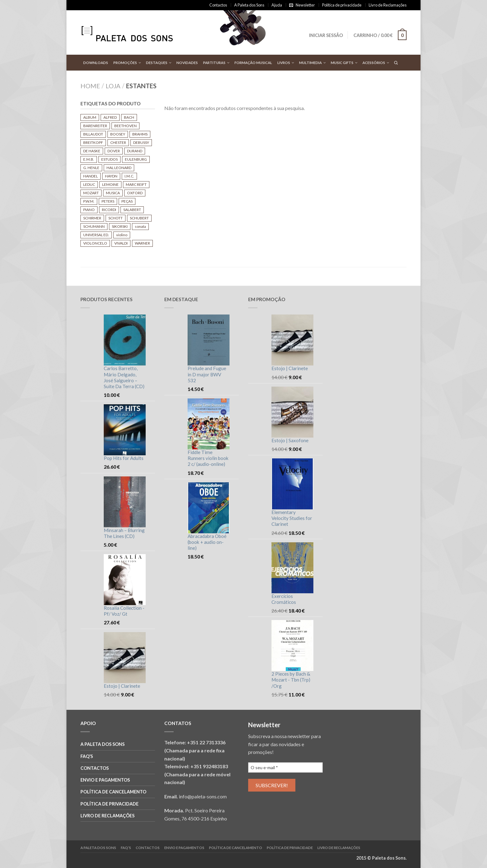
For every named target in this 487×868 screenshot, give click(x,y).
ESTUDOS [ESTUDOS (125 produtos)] (109, 159)
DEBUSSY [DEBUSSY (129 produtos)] (141, 142)
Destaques (157, 63)
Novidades (187, 63)
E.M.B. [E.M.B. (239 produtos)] (89, 159)
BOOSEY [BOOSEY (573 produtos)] (118, 134)
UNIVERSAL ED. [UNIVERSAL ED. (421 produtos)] (96, 235)
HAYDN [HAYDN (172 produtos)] (111, 176)
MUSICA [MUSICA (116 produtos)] (113, 193)
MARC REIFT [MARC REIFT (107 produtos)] (136, 184)
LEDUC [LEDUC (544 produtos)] (89, 184)
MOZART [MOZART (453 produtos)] (91, 193)
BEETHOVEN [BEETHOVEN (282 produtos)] (125, 126)
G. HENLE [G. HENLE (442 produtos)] (91, 168)
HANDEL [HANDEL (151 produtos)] (91, 176)
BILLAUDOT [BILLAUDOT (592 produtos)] (93, 134)
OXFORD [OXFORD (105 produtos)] (135, 193)
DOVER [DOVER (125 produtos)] (114, 151)
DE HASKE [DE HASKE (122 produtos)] (92, 151)
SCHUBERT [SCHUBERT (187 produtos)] (139, 218)
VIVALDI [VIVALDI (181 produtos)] (121, 243)
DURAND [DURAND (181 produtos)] (135, 151)
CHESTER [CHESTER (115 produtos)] (118, 142)
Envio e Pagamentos (105, 780)
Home (90, 86)
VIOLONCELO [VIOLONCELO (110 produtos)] (95, 243)
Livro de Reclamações (388, 5)
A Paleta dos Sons (249, 5)
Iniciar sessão (326, 35)
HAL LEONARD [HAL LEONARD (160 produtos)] (119, 168)
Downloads (96, 63)
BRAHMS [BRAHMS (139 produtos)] (140, 134)
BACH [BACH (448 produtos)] (129, 117)
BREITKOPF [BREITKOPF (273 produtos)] (93, 142)
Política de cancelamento (113, 792)
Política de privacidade (342, 5)
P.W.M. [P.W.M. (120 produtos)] (89, 201)
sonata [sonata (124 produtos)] (140, 226)
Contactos (218, 5)
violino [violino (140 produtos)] (122, 235)
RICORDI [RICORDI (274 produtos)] (109, 210)
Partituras (214, 63)
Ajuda (277, 5)
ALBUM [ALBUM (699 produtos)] (90, 117)
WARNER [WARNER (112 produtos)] (142, 243)
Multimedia (310, 63)
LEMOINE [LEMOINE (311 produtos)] (110, 184)
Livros (284, 63)
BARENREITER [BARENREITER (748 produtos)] (95, 126)
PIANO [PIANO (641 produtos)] (89, 210)
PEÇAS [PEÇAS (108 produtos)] (127, 201)
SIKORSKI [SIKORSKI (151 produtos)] (120, 226)
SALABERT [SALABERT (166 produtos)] (132, 210)
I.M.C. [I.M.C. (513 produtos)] (129, 176)
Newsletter (305, 5)
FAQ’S (87, 756)
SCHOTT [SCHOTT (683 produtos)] (116, 218)
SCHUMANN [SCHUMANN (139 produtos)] (94, 226)
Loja (113, 86)
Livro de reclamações (107, 816)
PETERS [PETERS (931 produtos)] (108, 201)
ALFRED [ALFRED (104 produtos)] (110, 117)
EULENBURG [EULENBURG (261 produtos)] (136, 159)
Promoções (125, 63)
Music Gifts (342, 63)
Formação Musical (253, 63)
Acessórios (374, 63)
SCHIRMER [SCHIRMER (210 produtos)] (92, 218)
